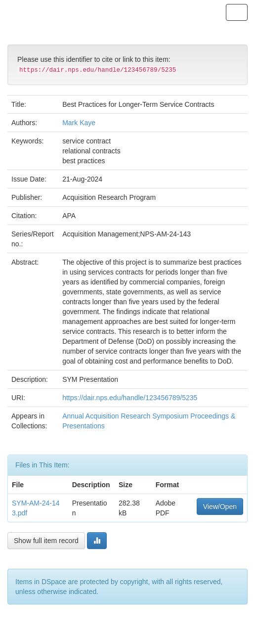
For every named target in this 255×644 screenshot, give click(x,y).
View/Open (220, 506)
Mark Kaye (79, 123)
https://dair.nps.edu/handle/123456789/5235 (130, 398)
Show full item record (46, 541)
